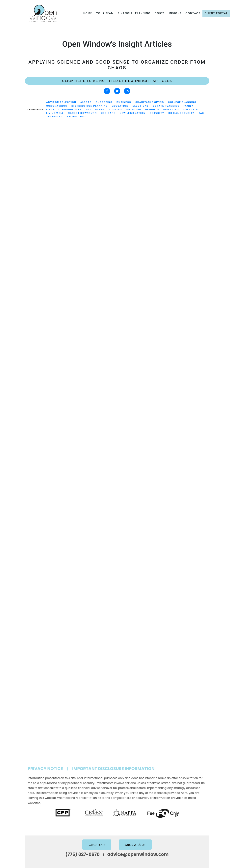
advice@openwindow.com (138, 854)
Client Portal (216, 13)
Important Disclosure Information (113, 769)
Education (120, 106)
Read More (33, 215)
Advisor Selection (61, 102)
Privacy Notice (45, 769)
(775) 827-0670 (83, 854)
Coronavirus (57, 106)
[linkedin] (127, 91)
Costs (160, 13)
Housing (115, 110)
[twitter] (117, 91)
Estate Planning (166, 106)
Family (188, 106)
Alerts (86, 102)
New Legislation (133, 113)
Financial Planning (134, 13)
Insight (175, 13)
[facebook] (107, 91)
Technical (54, 117)
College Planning (182, 102)
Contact (193, 13)
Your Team (105, 13)
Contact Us (97, 845)
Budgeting (104, 102)
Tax (201, 113)
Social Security (181, 113)
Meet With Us (135, 845)
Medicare (108, 113)
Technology (76, 117)
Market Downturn (82, 113)
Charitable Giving (150, 102)
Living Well (55, 113)
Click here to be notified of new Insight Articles (117, 81)
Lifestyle (191, 110)
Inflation (134, 110)
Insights (152, 110)
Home (88, 13)
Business (124, 102)
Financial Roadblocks (64, 110)
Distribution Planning (90, 106)
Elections (141, 106)
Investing (171, 110)
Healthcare (95, 110)
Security (157, 113)
